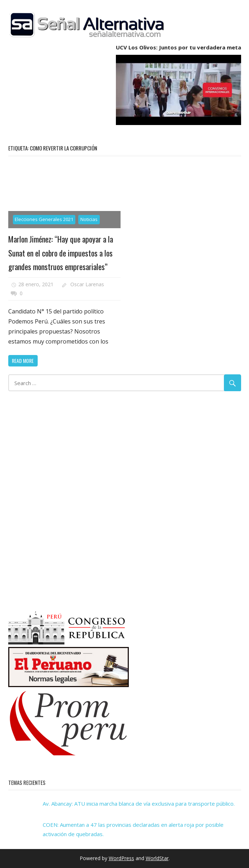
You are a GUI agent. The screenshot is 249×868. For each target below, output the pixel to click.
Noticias (89, 219)
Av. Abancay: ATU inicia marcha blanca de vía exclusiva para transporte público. (139, 804)
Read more (23, 361)
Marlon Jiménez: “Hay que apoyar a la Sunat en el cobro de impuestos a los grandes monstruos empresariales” (61, 253)
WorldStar (157, 858)
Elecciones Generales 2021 (44, 219)
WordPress (121, 858)
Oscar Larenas (87, 284)
